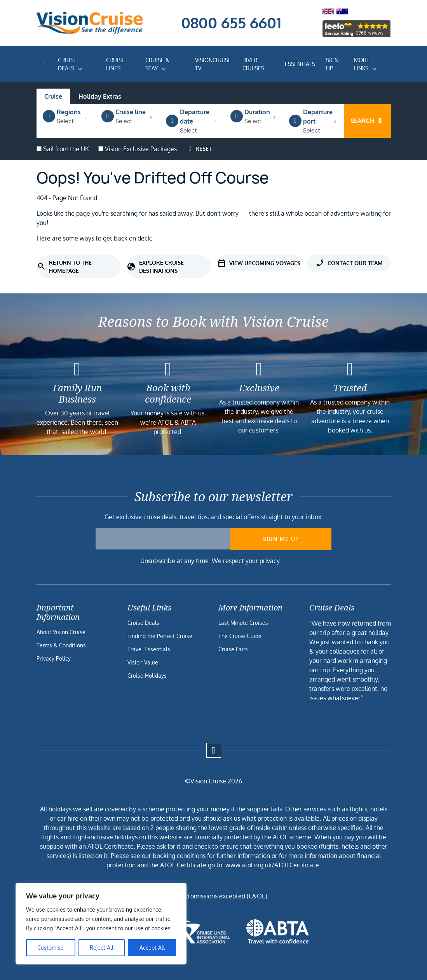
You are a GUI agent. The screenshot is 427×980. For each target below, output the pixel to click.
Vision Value (143, 662)
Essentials (300, 64)
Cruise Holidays (147, 676)
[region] (101, 924)
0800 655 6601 (231, 23)
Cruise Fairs (233, 649)
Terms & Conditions (61, 645)
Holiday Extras (100, 96)
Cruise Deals (67, 64)
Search (367, 121)
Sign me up (281, 539)
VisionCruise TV (213, 64)
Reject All (102, 948)
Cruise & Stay (157, 64)
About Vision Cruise (61, 632)
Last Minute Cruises (243, 623)
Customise (51, 948)
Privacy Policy (54, 658)
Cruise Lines (115, 64)
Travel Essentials (149, 649)
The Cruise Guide (240, 636)
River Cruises (253, 64)
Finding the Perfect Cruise (160, 636)
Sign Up (332, 64)
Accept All (152, 948)
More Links (362, 64)
